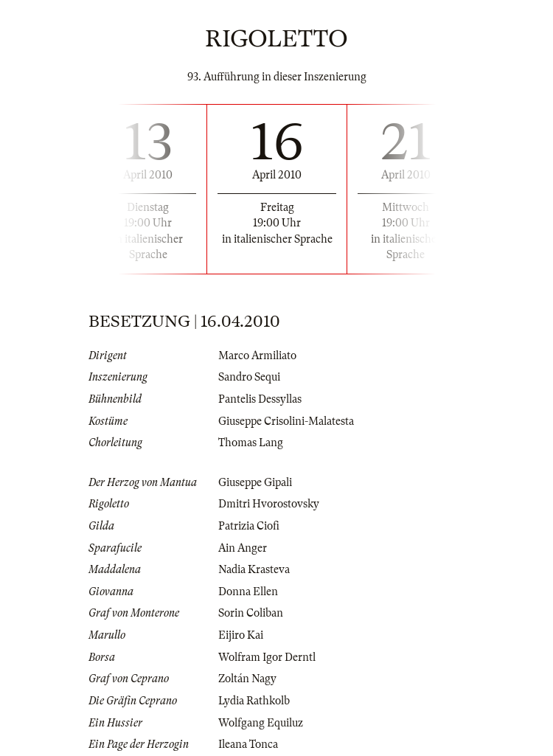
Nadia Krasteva (254, 569)
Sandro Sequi (249, 377)
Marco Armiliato (257, 356)
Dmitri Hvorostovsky (269, 504)
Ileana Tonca (248, 744)
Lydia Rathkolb (254, 701)
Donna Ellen (248, 592)
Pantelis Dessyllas (260, 399)
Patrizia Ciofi (249, 526)
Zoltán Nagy (247, 679)
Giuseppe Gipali (255, 482)
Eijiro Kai (241, 635)
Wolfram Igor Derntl (267, 657)
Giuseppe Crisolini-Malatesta (286, 421)
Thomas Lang (251, 443)
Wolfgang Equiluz (261, 723)
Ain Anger (243, 548)
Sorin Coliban (251, 613)
